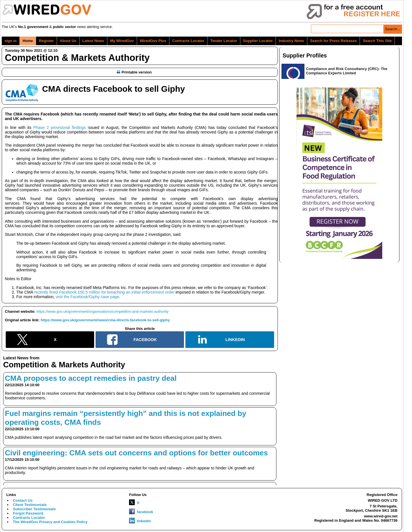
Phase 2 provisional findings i (61, 127)
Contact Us (23, 500)
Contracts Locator (188, 41)
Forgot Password (28, 513)
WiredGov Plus (153, 41)
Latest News (93, 41)
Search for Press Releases (333, 41)
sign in (11, 41)
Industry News (291, 41)
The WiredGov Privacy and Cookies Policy (50, 522)
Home (28, 41)
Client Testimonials (30, 505)
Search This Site (377, 41)
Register (46, 41)
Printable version (134, 72)
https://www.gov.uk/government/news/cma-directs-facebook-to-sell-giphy (105, 320)
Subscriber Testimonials (34, 509)
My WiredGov (122, 41)
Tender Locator (224, 41)
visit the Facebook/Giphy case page (88, 297)
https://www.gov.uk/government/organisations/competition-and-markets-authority (103, 311)
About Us (68, 41)
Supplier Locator (258, 41)
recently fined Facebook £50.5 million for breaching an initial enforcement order (104, 292)
